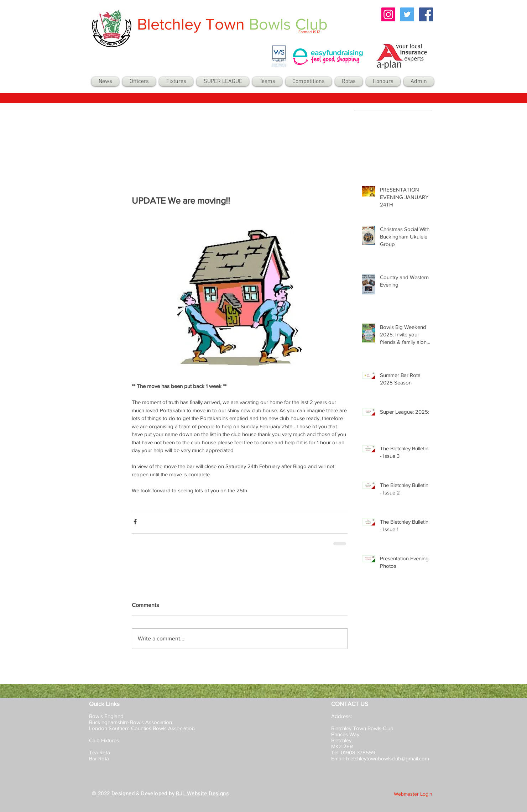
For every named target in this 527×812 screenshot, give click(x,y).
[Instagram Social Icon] (388, 14)
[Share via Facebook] (135, 522)
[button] (267, 82)
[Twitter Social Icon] (407, 14)
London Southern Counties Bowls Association (142, 728)
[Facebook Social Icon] (426, 14)
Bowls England (106, 716)
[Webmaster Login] (413, 794)
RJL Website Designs (202, 793)
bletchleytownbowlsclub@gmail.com (388, 758)
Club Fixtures (105, 740)
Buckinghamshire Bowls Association (131, 722)
